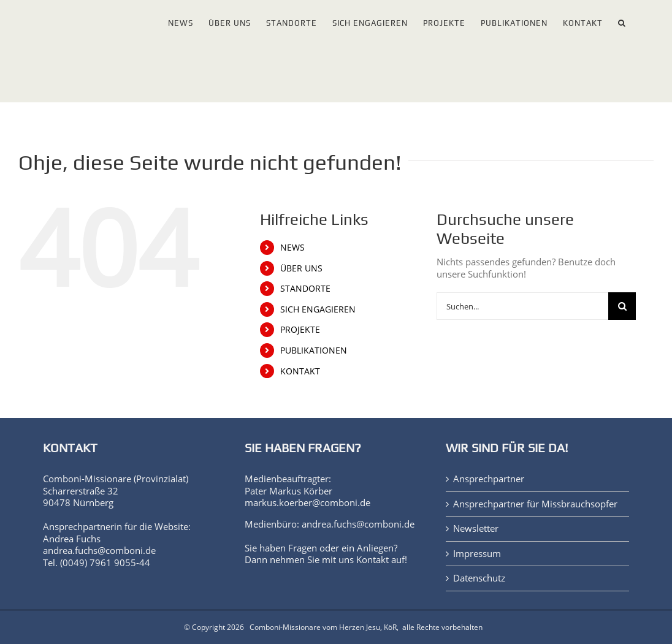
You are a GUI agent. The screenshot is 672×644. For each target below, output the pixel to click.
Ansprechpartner (489, 479)
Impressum (477, 554)
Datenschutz (479, 578)
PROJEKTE (300, 329)
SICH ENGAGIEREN (318, 309)
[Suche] (622, 306)
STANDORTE (305, 288)
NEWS (292, 247)
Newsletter (476, 528)
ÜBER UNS (301, 268)
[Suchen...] (522, 306)
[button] (622, 21)
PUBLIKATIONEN (314, 350)
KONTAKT (300, 371)
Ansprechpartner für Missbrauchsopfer (535, 504)
